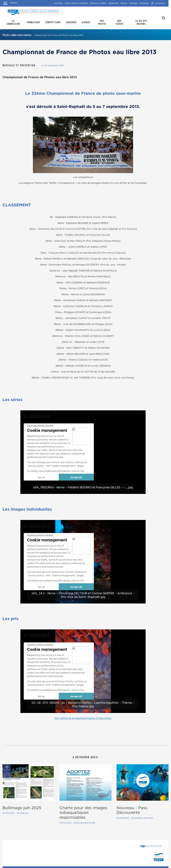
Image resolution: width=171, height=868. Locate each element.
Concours (71, 22)
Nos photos (102, 22)
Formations (33, 22)
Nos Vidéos (120, 22)
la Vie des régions (141, 22)
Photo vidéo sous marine (17, 35)
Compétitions (53, 22)
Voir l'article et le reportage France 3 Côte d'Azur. (83, 718)
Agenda (86, 22)
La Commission (13, 22)
